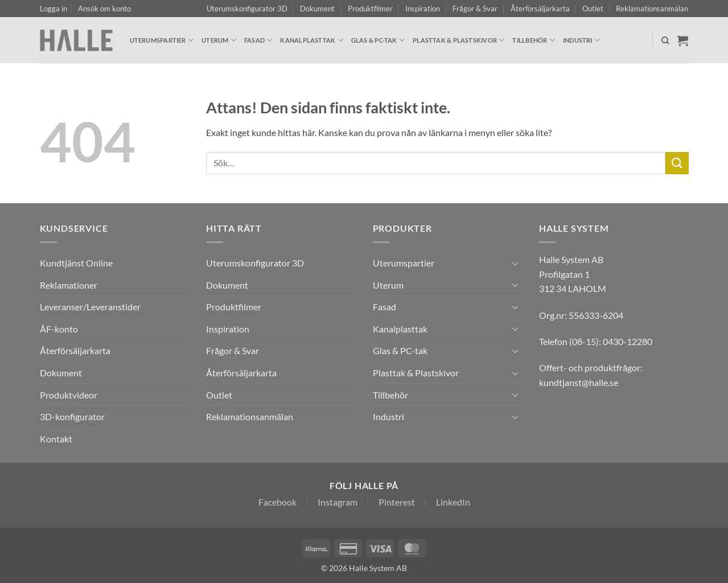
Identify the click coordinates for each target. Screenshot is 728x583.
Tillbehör (533, 40)
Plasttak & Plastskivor (458, 40)
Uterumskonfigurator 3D (247, 9)
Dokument (317, 9)
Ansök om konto (104, 9)
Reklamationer (69, 285)
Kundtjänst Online (76, 263)
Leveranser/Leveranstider (90, 307)
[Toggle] (515, 263)
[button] (54, 9)
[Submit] (677, 163)
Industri (581, 40)
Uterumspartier (162, 40)
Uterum (219, 40)
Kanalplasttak (311, 40)
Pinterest (397, 502)
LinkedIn (453, 502)
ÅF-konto (59, 329)
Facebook (277, 502)
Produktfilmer (370, 9)
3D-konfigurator (72, 416)
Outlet (593, 9)
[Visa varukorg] (682, 40)
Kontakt (56, 439)
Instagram (338, 502)
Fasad (258, 40)
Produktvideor (69, 395)
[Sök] (665, 40)
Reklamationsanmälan (652, 9)
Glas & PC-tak (378, 40)
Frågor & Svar (475, 9)
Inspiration (423, 9)
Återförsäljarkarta (540, 9)
